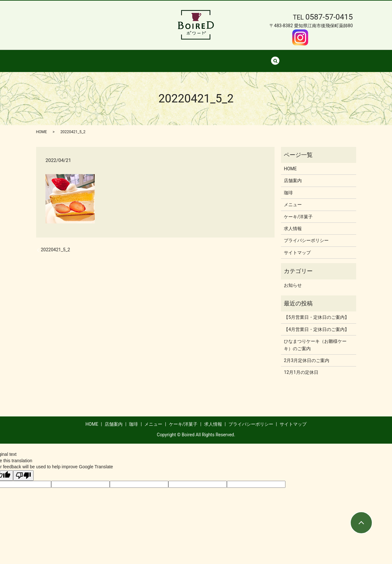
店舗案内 (139, 57)
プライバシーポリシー (306, 234)
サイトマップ (297, 246)
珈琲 (166, 57)
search (292, 58)
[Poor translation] (23, 469)
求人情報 (266, 57)
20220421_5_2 (56, 244)
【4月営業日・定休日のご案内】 (316, 323)
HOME (110, 57)
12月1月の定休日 (301, 366)
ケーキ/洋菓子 (229, 57)
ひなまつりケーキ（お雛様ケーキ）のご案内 (315, 339)
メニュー (193, 57)
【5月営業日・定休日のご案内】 (316, 311)
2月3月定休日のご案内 (307, 354)
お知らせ (293, 279)
